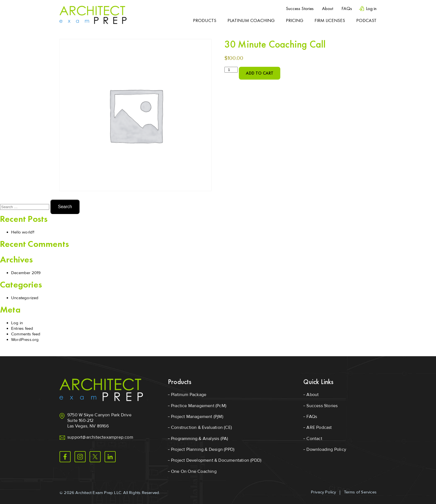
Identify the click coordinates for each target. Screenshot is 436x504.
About (328, 8)
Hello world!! (23, 232)
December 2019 (26, 273)
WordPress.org (25, 340)
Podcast (366, 20)
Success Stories (300, 8)
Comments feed (26, 334)
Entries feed (22, 328)
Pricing (295, 20)
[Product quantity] (231, 70)
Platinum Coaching (251, 20)
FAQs (347, 8)
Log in (371, 8)
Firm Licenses (330, 20)
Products (205, 20)
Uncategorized (25, 298)
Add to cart (260, 73)
